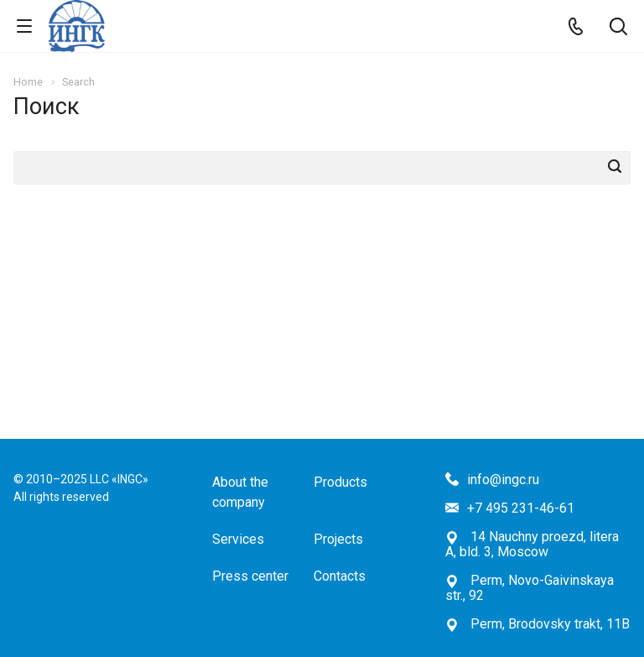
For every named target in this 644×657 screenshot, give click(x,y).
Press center (250, 576)
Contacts (340, 576)
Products (340, 482)
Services (238, 539)
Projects (338, 539)
